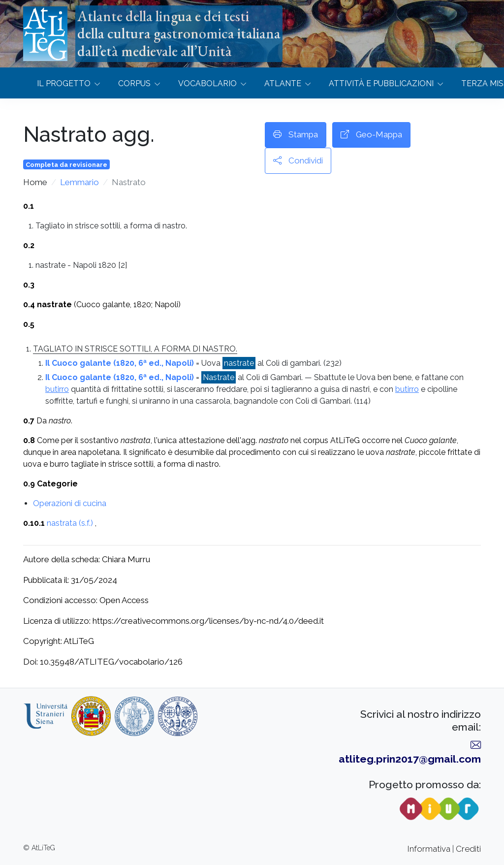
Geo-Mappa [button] (371, 135)
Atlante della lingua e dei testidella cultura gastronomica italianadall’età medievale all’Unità (179, 33)
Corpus (134, 83)
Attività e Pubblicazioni (381, 83)
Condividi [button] (298, 161)
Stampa (296, 135)
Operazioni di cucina (70, 503)
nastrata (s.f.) (70, 523)
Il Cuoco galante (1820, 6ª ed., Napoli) (120, 363)
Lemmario (79, 182)
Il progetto (64, 83)
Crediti (468, 849)
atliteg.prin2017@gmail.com (410, 759)
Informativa (429, 849)
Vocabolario (207, 83)
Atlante (283, 83)
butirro (57, 389)
